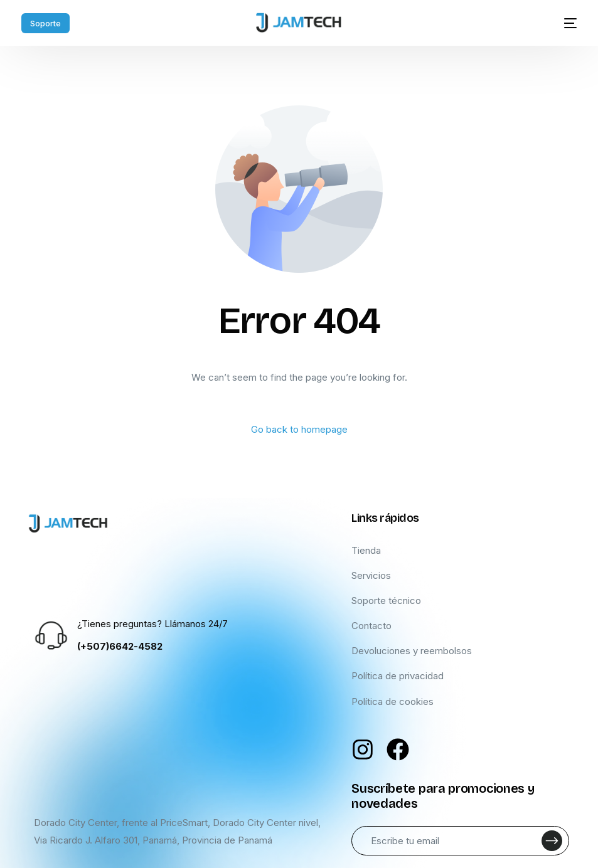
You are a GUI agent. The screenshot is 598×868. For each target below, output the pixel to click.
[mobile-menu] (563, 23)
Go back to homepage (299, 429)
